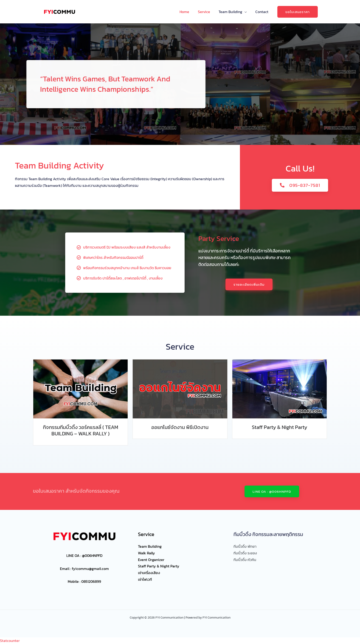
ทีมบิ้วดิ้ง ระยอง (245, 553)
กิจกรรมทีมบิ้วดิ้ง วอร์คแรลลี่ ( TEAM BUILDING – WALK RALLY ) (81, 431)
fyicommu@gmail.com (90, 569)
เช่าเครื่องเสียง (149, 573)
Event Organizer (151, 560)
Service (207, 12)
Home (189, 12)
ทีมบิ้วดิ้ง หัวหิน (245, 560)
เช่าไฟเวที (145, 579)
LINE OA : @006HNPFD (84, 556)
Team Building (232, 12)
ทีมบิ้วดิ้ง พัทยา (245, 546)
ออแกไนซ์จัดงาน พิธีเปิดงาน (180, 427)
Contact (263, 12)
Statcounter (10, 641)
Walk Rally (146, 553)
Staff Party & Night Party (280, 427)
